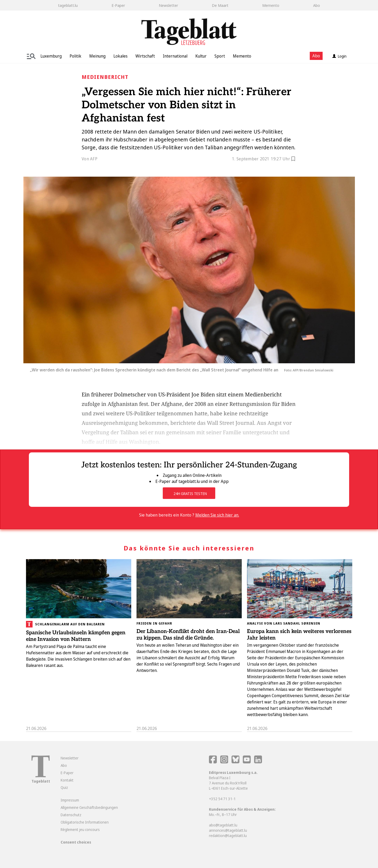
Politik (75, 56)
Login (339, 56)
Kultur (201, 56)
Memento (271, 5)
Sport (220, 56)
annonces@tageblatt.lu (228, 830)
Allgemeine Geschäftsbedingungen (89, 807)
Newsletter (168, 5)
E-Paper (118, 5)
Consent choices (76, 842)
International (175, 56)
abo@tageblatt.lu (223, 825)
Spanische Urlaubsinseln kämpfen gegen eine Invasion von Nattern (76, 636)
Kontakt (67, 780)
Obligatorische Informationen (85, 822)
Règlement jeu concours (80, 829)
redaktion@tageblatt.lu (228, 836)
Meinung (97, 56)
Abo (317, 5)
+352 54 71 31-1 (222, 799)
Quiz (64, 787)
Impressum (70, 800)
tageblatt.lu (68, 5)
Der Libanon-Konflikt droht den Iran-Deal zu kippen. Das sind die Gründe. (188, 635)
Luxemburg (51, 56)
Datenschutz (71, 815)
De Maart (220, 5)
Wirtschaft (145, 56)
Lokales (120, 56)
